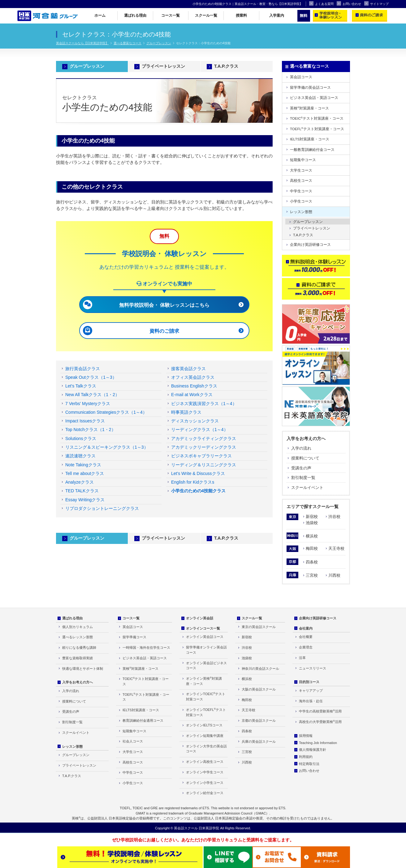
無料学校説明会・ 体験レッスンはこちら (164, 305)
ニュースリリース (313, 668)
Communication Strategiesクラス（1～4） (106, 412)
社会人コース (133, 741)
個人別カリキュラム (78, 627)
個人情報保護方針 (313, 750)
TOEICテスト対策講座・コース (317, 118)
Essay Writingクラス (85, 500)
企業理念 (306, 647)
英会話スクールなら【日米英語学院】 (82, 43)
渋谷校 (334, 517)
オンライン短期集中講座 (205, 736)
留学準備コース (134, 637)
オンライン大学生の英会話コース (206, 749)
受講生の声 (301, 468)
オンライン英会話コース (205, 637)
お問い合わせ (349, 3)
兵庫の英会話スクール (259, 742)
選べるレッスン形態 (78, 637)
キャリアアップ (311, 691)
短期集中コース (303, 160)
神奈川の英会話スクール (260, 669)
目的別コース (309, 682)
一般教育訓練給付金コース (312, 150)
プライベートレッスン (163, 66)
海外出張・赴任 (311, 701)
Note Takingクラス (83, 465)
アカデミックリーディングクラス (204, 447)
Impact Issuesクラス (85, 421)
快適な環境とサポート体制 (83, 669)
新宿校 (312, 517)
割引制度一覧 (303, 478)
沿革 (302, 658)
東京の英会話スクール (259, 627)
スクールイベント (307, 487)
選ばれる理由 (135, 15)
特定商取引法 (309, 764)
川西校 (334, 575)
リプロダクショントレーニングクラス (102, 508)
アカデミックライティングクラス (204, 438)
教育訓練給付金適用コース (143, 720)
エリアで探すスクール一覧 (313, 507)
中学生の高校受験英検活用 (320, 711)
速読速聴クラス (80, 456)
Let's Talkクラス (81, 386)
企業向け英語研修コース (310, 245)
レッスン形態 (301, 212)
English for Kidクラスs (193, 482)
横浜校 (312, 536)
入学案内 (277, 15)
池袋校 (312, 523)
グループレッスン (159, 43)
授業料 (241, 15)
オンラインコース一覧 (203, 628)
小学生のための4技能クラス (198, 491)
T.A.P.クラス (226, 66)
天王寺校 (336, 548)
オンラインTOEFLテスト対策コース (206, 712)
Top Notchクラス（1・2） (91, 430)
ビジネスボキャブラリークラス (201, 456)
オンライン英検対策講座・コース (204, 681)
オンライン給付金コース (205, 793)
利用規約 (306, 757)
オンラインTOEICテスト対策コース (206, 696)
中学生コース (301, 191)
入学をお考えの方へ (306, 438)
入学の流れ (301, 448)
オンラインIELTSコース (204, 725)
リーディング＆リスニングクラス (204, 465)
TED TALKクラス (82, 491)
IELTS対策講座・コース (310, 139)
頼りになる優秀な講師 (79, 648)
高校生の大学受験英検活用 (320, 722)
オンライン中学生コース (205, 772)
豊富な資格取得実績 (78, 658)
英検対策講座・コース (309, 108)
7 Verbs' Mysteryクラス (88, 404)
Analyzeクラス (80, 482)
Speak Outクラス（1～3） (91, 377)
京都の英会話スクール (259, 720)
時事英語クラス (186, 412)
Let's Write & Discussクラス (198, 473)
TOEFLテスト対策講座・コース (317, 129)
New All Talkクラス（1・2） (92, 395)
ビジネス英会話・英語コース (314, 98)
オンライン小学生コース (205, 783)
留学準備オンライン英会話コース (206, 650)
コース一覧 (171, 15)
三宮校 (312, 575)
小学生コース (301, 201)
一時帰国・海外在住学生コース (146, 648)
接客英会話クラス (188, 369)
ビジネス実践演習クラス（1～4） (204, 404)
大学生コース (301, 170)
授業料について (305, 458)
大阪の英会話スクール (259, 689)
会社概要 (306, 637)
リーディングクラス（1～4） (200, 430)
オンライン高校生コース (205, 762)
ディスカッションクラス (195, 421)
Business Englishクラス (194, 386)
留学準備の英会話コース (310, 88)
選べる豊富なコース (127, 43)
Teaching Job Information (318, 743)
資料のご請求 (164, 331)
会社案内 (306, 628)
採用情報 (306, 736)
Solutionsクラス (81, 438)
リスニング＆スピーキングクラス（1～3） (107, 447)
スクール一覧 (206, 15)
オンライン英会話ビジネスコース (206, 666)
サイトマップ (376, 3)
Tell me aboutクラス (85, 473)
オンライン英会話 (200, 618)
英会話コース (301, 77)
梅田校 (312, 548)
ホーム (100, 15)
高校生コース (301, 181)
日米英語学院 (209, 828)
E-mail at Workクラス (192, 395)
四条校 (312, 562)
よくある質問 (321, 3)
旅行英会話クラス (83, 369)
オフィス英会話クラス (193, 377)
